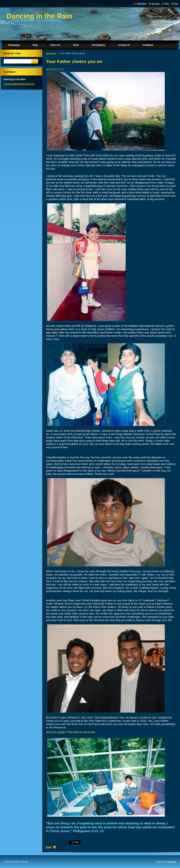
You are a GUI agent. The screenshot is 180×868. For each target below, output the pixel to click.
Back (49, 847)
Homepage (51, 53)
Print (176, 3)
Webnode (172, 862)
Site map (155, 3)
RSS (167, 3)
